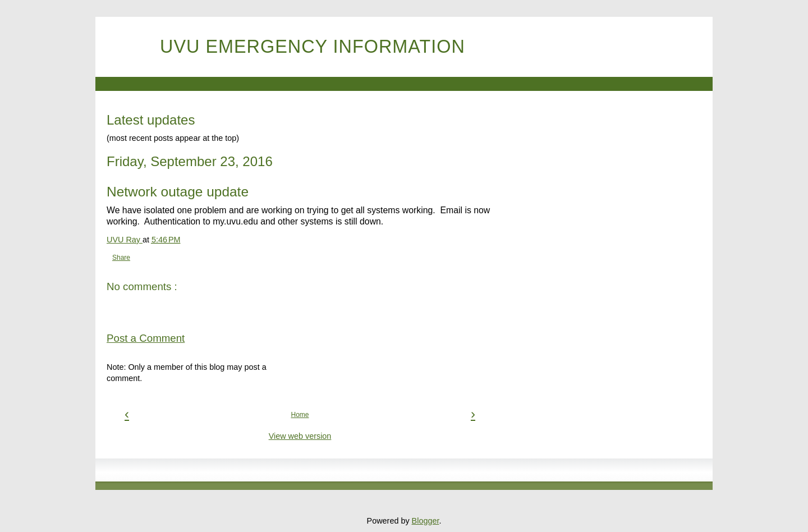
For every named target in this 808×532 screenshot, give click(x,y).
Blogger (426, 521)
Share (121, 258)
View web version (300, 436)
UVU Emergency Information (313, 47)
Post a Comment (146, 338)
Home (300, 415)
